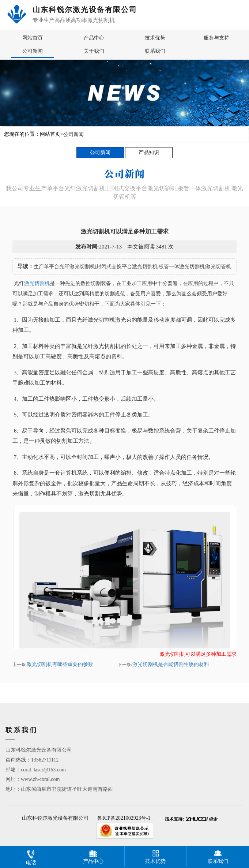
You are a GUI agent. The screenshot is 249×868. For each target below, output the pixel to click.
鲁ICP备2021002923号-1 (124, 818)
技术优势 (155, 38)
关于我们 (94, 51)
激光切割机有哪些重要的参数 (60, 664)
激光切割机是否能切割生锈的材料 (171, 664)
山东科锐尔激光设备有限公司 (55, 818)
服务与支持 (216, 38)
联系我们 (155, 51)
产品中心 (94, 38)
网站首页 (33, 38)
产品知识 (149, 152)
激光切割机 (37, 283)
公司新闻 (33, 51)
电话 (31, 856)
